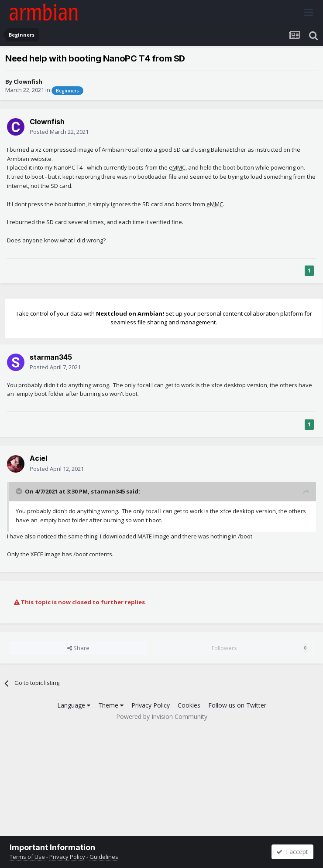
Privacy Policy (151, 705)
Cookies (189, 705)
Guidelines (104, 857)
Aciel (38, 458)
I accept (292, 852)
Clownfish (28, 82)
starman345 (51, 357)
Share (78, 648)
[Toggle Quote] (20, 491)
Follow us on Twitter (237, 705)
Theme (111, 705)
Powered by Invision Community (162, 717)
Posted (59, 132)
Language (74, 705)
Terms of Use (27, 857)
